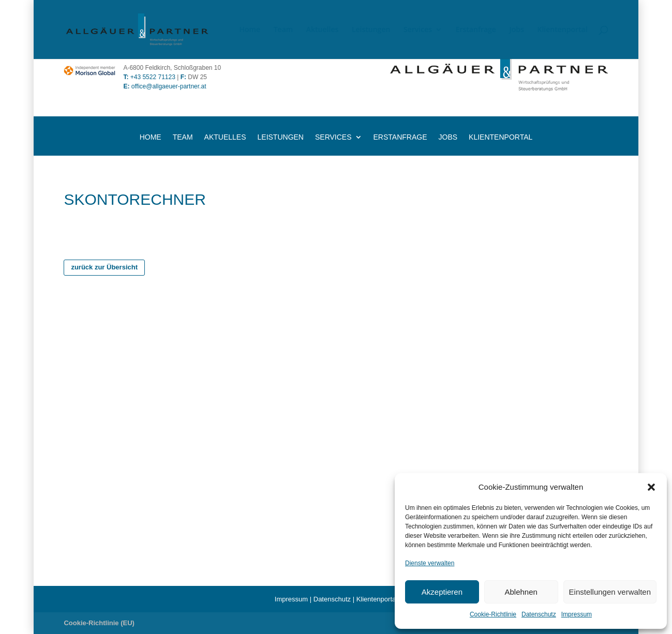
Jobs (517, 30)
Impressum (577, 614)
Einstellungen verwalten (610, 592)
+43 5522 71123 (153, 77)
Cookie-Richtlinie (493, 614)
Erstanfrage (476, 30)
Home (250, 30)
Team (283, 30)
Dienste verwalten (430, 563)
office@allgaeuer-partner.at (165, 86)
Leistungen (371, 30)
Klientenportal (563, 30)
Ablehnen (521, 592)
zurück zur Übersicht (104, 267)
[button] (651, 487)
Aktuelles (322, 30)
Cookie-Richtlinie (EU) (99, 623)
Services (418, 30)
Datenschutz (539, 614)
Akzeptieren (442, 592)
